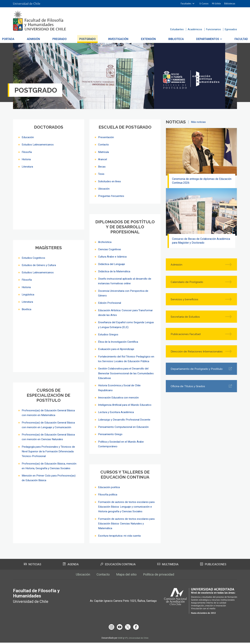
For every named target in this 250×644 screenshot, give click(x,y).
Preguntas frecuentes (111, 196)
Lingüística (28, 295)
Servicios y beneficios (185, 300)
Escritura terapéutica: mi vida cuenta (120, 538)
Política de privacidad (161, 577)
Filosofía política (108, 492)
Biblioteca (169, 39)
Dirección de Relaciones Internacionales (187, 352)
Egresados (231, 29)
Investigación (118, 39)
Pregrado (66, 39)
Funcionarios (213, 29)
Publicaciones (213, 566)
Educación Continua (118, 566)
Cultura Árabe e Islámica (113, 256)
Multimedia (168, 566)
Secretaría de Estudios (186, 318)
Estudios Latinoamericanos (38, 144)
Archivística (105, 241)
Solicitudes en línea (110, 181)
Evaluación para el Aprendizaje (116, 348)
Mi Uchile (216, 4)
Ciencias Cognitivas (110, 249)
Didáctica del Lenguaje (112, 263)
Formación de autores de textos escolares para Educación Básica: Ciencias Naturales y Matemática (125, 526)
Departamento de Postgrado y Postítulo (197, 370)
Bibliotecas (230, 4)
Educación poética (109, 485)
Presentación (106, 137)
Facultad (228, 39)
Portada (22, 39)
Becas (102, 166)
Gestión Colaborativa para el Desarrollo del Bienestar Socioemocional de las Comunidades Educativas (127, 372)
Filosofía (27, 152)
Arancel (103, 159)
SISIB (120, 639)
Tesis (101, 174)
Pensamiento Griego (111, 432)
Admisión (44, 39)
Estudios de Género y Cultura (39, 266)
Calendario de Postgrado (187, 283)
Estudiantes (177, 29)
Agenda (71, 566)
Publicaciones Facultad (186, 335)
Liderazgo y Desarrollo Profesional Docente (125, 418)
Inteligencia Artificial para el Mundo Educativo (126, 403)
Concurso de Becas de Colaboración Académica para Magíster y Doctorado (201, 242)
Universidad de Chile (139, 639)
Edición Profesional (110, 302)
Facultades (186, 4)
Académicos (195, 29)
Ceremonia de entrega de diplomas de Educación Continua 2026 (202, 181)
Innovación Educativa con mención (119, 396)
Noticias (33, 566)
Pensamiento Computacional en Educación (124, 425)
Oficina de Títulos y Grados (188, 387)
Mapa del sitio (126, 577)
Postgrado (91, 39)
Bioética (27, 310)
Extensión (145, 39)
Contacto (103, 144)
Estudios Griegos (109, 333)
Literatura (27, 166)
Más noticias (198, 122)
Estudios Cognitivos (34, 259)
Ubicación (104, 188)
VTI (126, 639)
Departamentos (197, 39)
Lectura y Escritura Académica (116, 410)
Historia (26, 159)
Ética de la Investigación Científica (119, 341)
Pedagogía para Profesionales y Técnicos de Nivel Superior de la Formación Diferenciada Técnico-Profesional (49, 453)
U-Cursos (204, 4)
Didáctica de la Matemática (114, 271)
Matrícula (104, 152)
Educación (28, 137)
